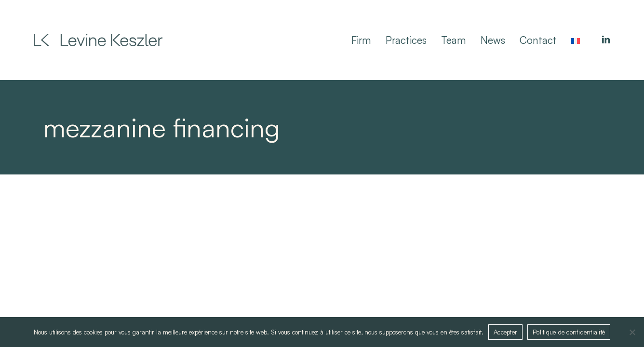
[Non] (632, 332)
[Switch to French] (576, 40)
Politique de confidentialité (569, 332)
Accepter (505, 332)
